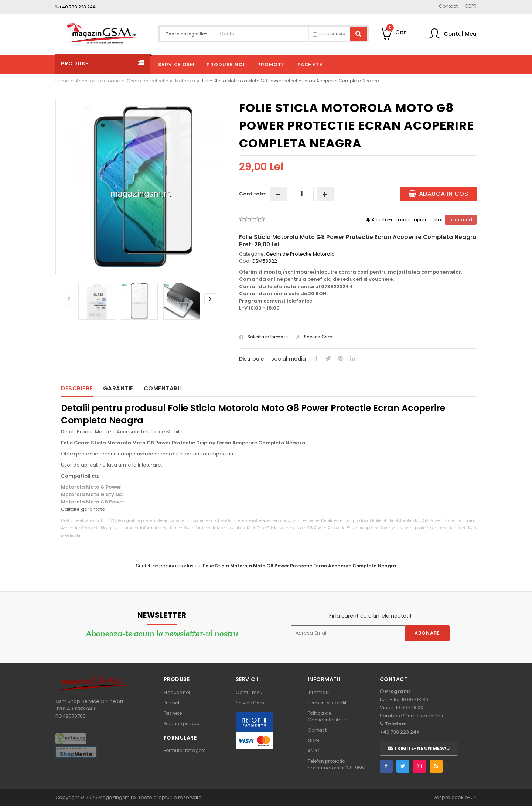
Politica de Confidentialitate (327, 716)
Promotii (173, 703)
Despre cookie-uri (455, 797)
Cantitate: (253, 194)
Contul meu (249, 692)
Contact (317, 730)
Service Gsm (314, 337)
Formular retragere (185, 750)
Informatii (319, 692)
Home (62, 81)
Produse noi (177, 692)
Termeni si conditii (328, 703)
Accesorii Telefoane (98, 81)
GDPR (314, 740)
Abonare (427, 633)
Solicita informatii (263, 337)
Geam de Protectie (147, 81)
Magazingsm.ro (117, 797)
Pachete (173, 713)
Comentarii (162, 388)
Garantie (118, 388)
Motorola (185, 81)
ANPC (314, 751)
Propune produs (181, 723)
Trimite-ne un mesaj (419, 748)
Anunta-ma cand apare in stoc (405, 220)
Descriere (77, 388)
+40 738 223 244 (77, 7)
